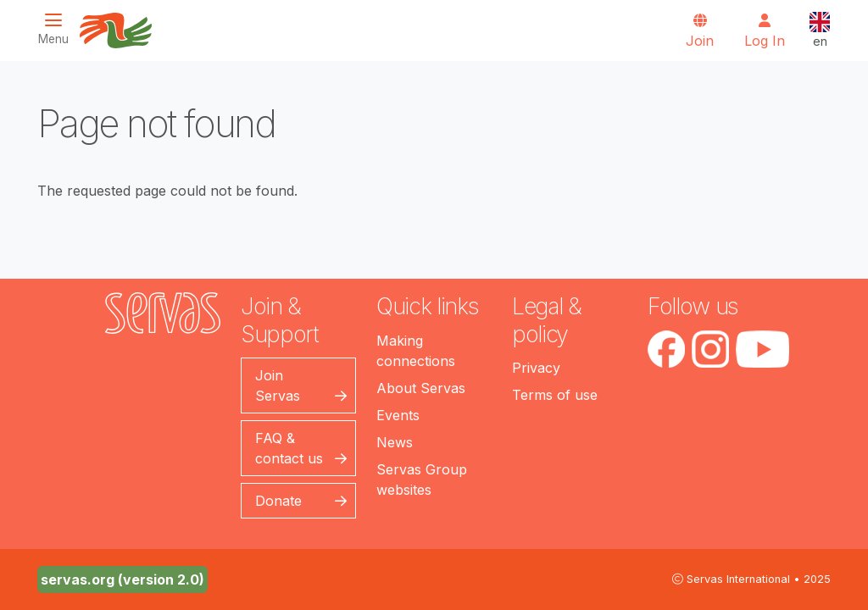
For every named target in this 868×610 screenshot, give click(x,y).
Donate (278, 501)
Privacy (536, 368)
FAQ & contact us (289, 448)
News (395, 442)
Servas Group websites (422, 480)
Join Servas (278, 385)
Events (398, 415)
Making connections (416, 351)
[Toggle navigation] (58, 29)
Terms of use (555, 395)
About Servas (421, 388)
